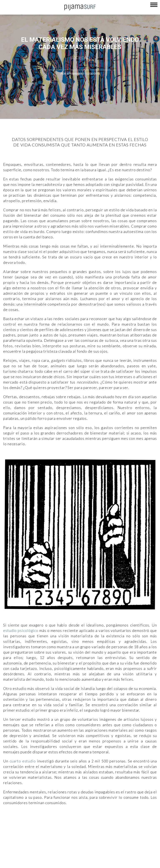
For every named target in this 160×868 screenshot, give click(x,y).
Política (114, 821)
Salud (25, 828)
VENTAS (37, 848)
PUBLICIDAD (53, 848)
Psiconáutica (130, 821)
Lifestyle (37, 828)
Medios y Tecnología (67, 821)
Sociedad (80, 58)
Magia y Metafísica (94, 821)
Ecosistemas (10, 828)
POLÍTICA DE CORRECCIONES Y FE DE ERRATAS (81, 855)
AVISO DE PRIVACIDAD (15, 848)
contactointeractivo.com (115, 863)
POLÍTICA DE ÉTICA (110, 848)
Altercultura (9, 821)
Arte (22, 821)
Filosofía (47, 821)
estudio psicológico (21, 630)
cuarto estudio (23, 761)
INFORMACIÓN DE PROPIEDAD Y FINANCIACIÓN (29, 863)
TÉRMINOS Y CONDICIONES (79, 848)
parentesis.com (69, 863)
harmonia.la (89, 863)
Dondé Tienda (141, 863)
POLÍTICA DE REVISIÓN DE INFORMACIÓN (26, 855)
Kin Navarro (75, 74)
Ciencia (33, 821)
